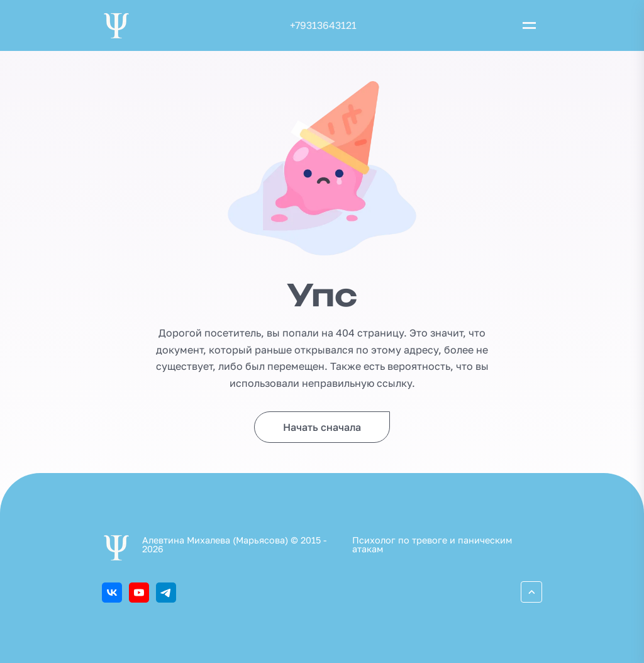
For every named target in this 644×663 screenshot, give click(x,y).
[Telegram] (166, 593)
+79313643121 (323, 25)
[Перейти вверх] (531, 592)
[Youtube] (139, 593)
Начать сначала (322, 427)
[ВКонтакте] (112, 593)
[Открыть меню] (529, 26)
